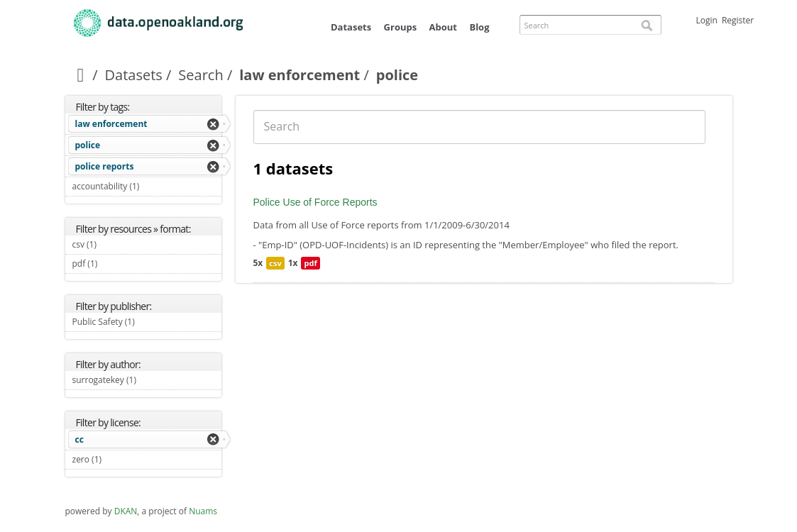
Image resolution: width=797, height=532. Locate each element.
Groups (401, 27)
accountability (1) (147, 188)
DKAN (126, 511)
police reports (105, 166)
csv (275, 263)
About (443, 27)
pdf (310, 263)
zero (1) (119, 459)
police (88, 145)
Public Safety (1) (147, 323)
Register (738, 20)
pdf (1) (114, 264)
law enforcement (299, 75)
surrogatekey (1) (147, 382)
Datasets (351, 27)
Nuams (203, 511)
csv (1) (114, 244)
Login (707, 20)
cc (79, 439)
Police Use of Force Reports (315, 202)
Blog (479, 27)
